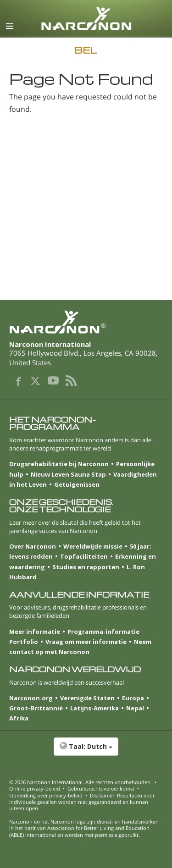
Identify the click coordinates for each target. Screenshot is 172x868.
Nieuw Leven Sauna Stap (68, 474)
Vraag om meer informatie (86, 642)
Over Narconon (33, 546)
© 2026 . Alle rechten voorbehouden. (80, 782)
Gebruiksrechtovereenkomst (101, 788)
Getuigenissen (77, 484)
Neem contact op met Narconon (80, 647)
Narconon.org (31, 698)
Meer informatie (35, 632)
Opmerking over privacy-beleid (46, 795)
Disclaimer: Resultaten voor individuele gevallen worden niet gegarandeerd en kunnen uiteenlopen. (82, 802)
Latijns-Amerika (94, 708)
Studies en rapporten (86, 567)
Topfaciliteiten (84, 556)
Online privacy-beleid (35, 788)
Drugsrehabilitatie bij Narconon (59, 464)
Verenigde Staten (87, 698)
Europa (133, 698)
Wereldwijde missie (93, 546)
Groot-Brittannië (36, 708)
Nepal (135, 708)
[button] (86, 751)
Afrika (19, 718)
